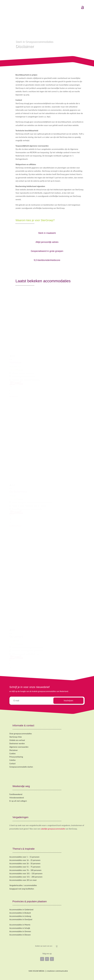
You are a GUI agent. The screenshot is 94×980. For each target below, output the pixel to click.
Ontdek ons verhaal (17, 740)
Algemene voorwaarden (19, 747)
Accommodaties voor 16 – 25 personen (25, 860)
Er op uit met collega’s (18, 801)
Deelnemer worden (17, 743)
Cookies (13, 754)
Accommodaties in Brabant (20, 913)
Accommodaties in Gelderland (21, 910)
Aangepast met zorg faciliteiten (22, 889)
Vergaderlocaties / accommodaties (23, 885)
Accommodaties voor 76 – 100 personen (25, 870)
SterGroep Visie (16, 737)
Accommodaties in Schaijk (20, 928)
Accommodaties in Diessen (20, 935)
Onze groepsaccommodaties (21, 734)
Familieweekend (16, 794)
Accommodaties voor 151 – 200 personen (26, 877)
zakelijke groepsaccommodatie (53, 829)
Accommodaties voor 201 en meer (23, 880)
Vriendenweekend (17, 798)
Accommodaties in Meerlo (20, 925)
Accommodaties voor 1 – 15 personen (24, 857)
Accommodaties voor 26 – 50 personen (25, 863)
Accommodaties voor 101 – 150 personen (26, 874)
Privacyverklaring (16, 757)
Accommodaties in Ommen (20, 931)
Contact (12, 764)
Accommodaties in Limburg (20, 916)
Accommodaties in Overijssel (21, 919)
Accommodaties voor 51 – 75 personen (25, 867)
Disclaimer (14, 750)
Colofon (12, 760)
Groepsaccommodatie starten (21, 767)
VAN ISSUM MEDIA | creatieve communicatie (47, 971)
